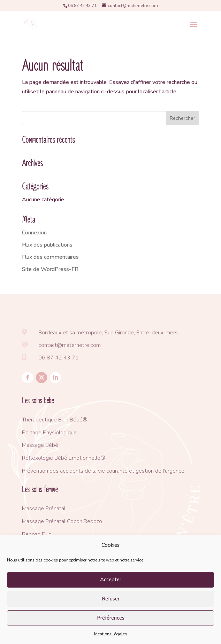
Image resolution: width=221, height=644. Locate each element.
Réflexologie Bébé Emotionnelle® (64, 458)
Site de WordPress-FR (50, 269)
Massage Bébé (40, 445)
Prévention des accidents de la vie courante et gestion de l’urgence (103, 471)
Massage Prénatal (44, 509)
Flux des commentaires (50, 257)
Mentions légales (110, 634)
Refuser (111, 599)
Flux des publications (47, 245)
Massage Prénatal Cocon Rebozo (62, 521)
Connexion (34, 233)
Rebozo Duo (37, 534)
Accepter (111, 580)
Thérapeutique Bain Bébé (52, 420)
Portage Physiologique (49, 433)
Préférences (111, 618)
